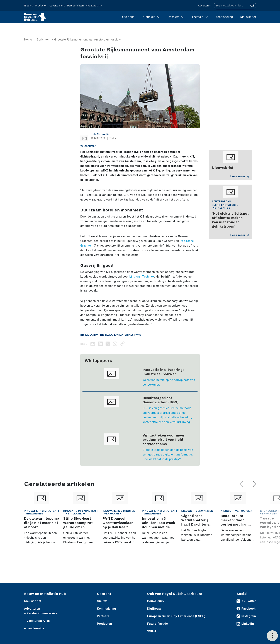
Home (28, 40)
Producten (41, 6)
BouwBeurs (155, 601)
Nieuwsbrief (248, 17)
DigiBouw (154, 609)
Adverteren (204, 6)
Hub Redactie (100, 134)
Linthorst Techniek (142, 277)
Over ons (128, 17)
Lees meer (240, 176)
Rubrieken (149, 17)
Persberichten (75, 6)
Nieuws (29, 6)
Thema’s (198, 17)
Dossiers (174, 17)
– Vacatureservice (37, 621)
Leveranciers (57, 6)
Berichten (43, 40)
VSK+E (152, 631)
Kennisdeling (224, 17)
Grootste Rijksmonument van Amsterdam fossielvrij (89, 40)
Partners (103, 616)
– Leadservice (34, 628)
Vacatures (92, 6)
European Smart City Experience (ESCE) (176, 616)
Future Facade (157, 624)
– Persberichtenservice (41, 613)
